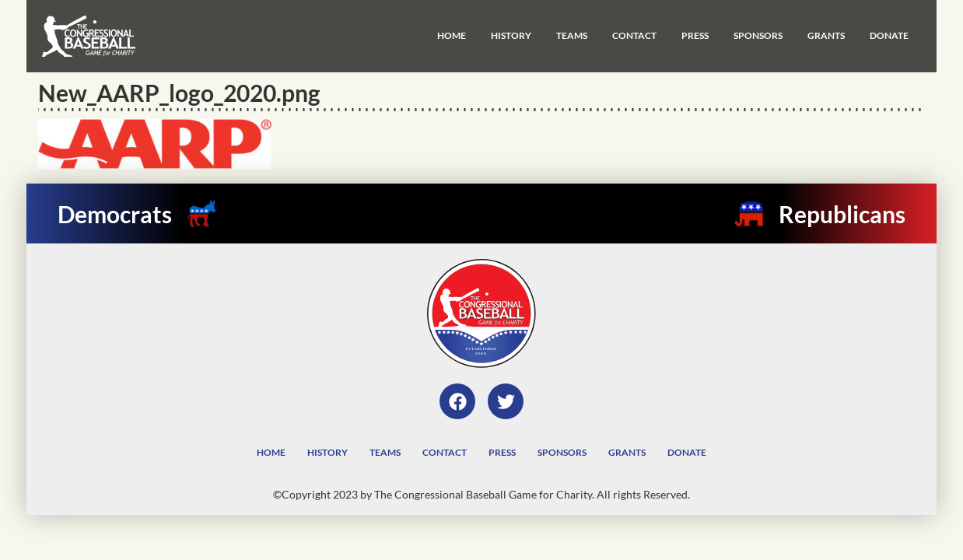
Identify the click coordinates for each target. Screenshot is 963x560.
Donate (889, 35)
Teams (572, 35)
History (511, 35)
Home (452, 35)
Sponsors (758, 35)
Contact (634, 35)
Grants (826, 35)
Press (695, 35)
